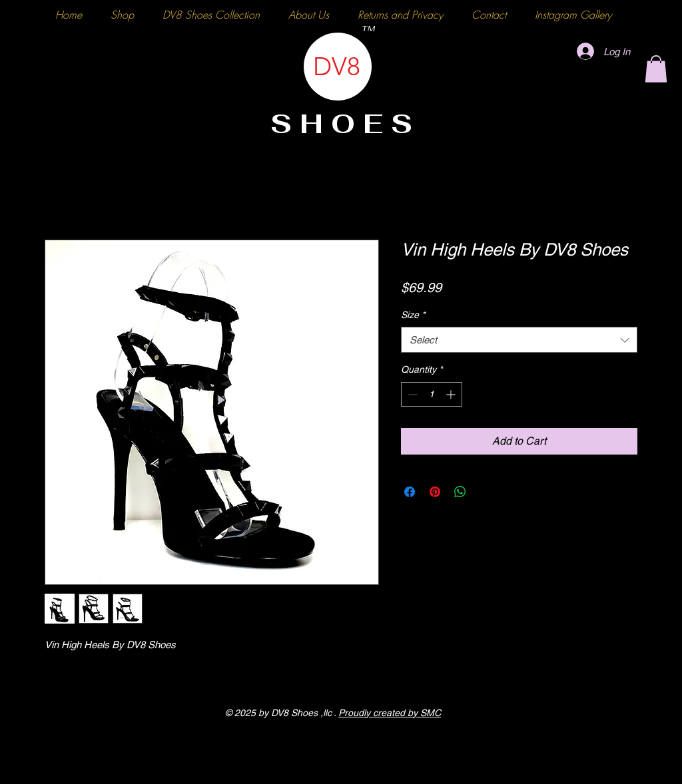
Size (413, 315)
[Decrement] (411, 394)
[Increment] (452, 394)
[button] (656, 69)
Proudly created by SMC (390, 713)
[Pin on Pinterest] (435, 492)
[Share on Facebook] (410, 492)
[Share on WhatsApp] (460, 492)
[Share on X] (486, 492)
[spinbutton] (432, 394)
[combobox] (519, 340)
